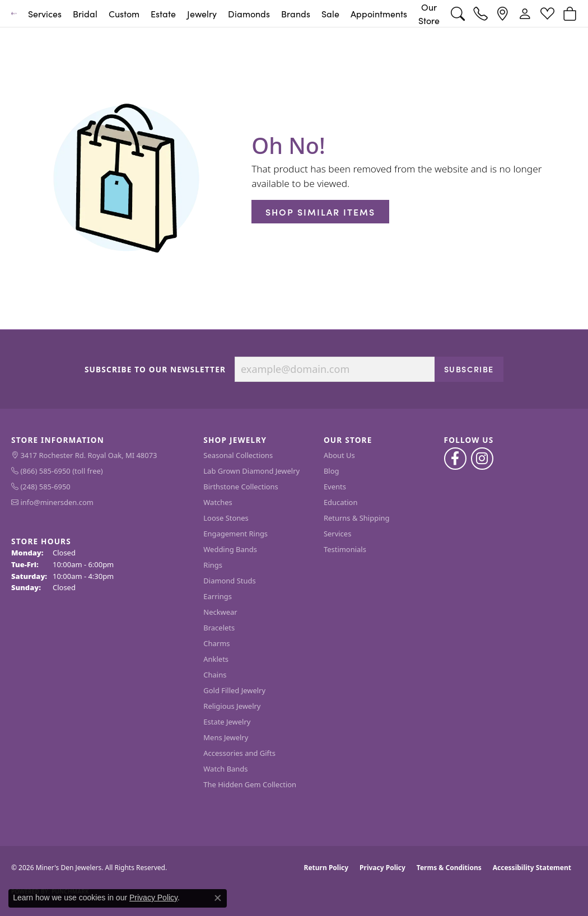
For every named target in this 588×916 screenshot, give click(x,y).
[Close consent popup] (218, 898)
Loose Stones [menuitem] (226, 518)
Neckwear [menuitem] (220, 612)
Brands (296, 13)
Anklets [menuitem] (216, 659)
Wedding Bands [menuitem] (230, 549)
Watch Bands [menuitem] (225, 769)
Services (45, 13)
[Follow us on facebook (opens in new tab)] (455, 459)
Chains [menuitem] (215, 675)
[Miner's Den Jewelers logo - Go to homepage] (14, 13)
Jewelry (202, 13)
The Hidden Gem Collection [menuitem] (250, 784)
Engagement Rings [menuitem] (235, 534)
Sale (330, 13)
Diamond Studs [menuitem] (229, 581)
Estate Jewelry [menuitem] (227, 722)
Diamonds (249, 13)
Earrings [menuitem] (218, 596)
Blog (332, 471)
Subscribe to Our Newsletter (155, 370)
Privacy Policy (382, 868)
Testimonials (345, 549)
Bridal (85, 13)
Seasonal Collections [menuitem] (238, 455)
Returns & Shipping (357, 518)
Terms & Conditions (449, 868)
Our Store (429, 13)
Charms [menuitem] (216, 643)
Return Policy (326, 868)
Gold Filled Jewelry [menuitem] (234, 690)
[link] (480, 13)
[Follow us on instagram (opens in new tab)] (482, 459)
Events (335, 487)
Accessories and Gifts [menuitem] (239, 753)
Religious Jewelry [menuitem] (232, 706)
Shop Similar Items (320, 212)
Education (341, 502)
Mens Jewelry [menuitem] (226, 737)
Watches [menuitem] (218, 502)
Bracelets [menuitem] (219, 628)
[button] (458, 13)
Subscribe (469, 369)
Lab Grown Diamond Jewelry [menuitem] (251, 471)
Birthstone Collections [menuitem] (241, 487)
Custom (124, 13)
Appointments (379, 13)
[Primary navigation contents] (234, 13)
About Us (339, 455)
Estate (163, 13)
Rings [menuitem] (213, 565)
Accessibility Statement (532, 868)
